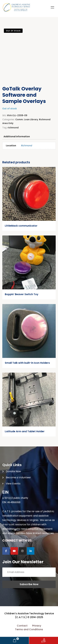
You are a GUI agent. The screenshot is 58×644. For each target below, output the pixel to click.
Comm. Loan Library (27, 119)
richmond (13, 128)
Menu (52, 7)
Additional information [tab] (17, 136)
